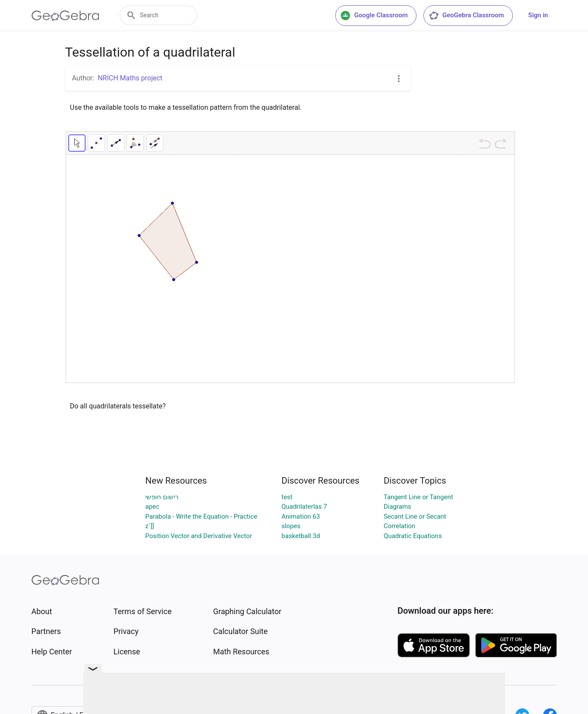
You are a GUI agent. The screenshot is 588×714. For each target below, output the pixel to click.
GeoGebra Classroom (466, 16)
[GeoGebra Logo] (65, 16)
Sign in (538, 15)
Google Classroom (374, 16)
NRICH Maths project (130, 78)
